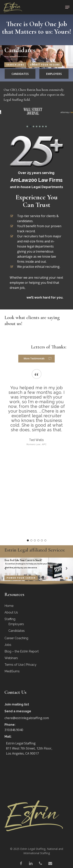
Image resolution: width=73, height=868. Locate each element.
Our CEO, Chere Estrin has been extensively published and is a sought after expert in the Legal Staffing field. (34, 95)
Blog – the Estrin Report (22, 651)
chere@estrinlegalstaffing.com (27, 718)
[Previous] (3, 569)
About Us (11, 612)
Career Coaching (16, 638)
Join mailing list (17, 704)
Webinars (11, 658)
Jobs (8, 645)
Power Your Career (21, 578)
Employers (16, 624)
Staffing (10, 619)
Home (9, 606)
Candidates (17, 631)
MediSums (12, 671)
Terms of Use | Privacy (20, 665)
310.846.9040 (14, 730)
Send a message (18, 711)
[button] (67, 7)
